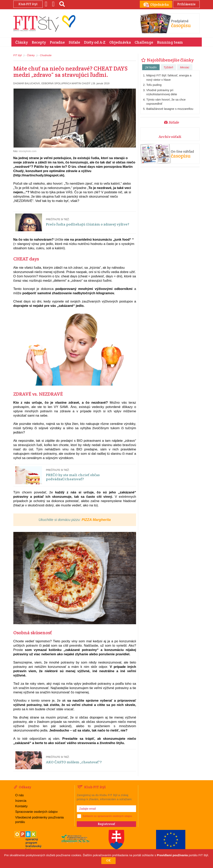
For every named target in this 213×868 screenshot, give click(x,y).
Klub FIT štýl (28, 4)
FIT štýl (18, 55)
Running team (170, 42)
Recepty (39, 42)
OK (108, 860)
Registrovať (106, 824)
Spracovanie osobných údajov (36, 811)
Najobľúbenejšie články (167, 60)
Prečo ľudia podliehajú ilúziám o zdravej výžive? (89, 224)
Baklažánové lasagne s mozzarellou (170, 109)
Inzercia (21, 800)
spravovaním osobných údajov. (115, 816)
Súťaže (74, 42)
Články (22, 42)
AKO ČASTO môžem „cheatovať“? (75, 762)
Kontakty (21, 806)
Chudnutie (46, 55)
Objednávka (120, 42)
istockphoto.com (27, 151)
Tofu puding (154, 85)
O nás (20, 795)
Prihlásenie (186, 4)
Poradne (57, 42)
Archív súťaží (170, 136)
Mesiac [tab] (185, 67)
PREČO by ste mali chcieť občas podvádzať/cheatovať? (73, 477)
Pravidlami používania (172, 855)
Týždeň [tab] (168, 67)
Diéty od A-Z (95, 42)
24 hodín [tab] (151, 67)
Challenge (144, 42)
